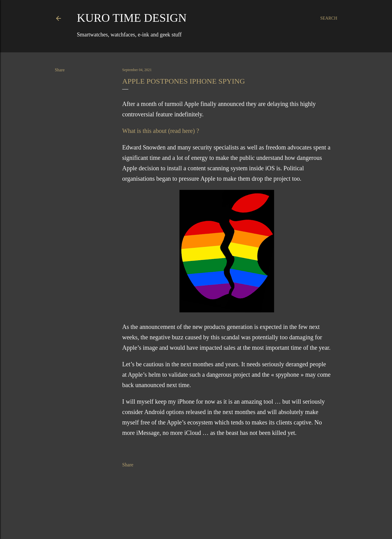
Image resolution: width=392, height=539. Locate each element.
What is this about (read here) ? (161, 131)
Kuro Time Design (132, 18)
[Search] (329, 18)
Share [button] (60, 70)
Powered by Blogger (196, 520)
